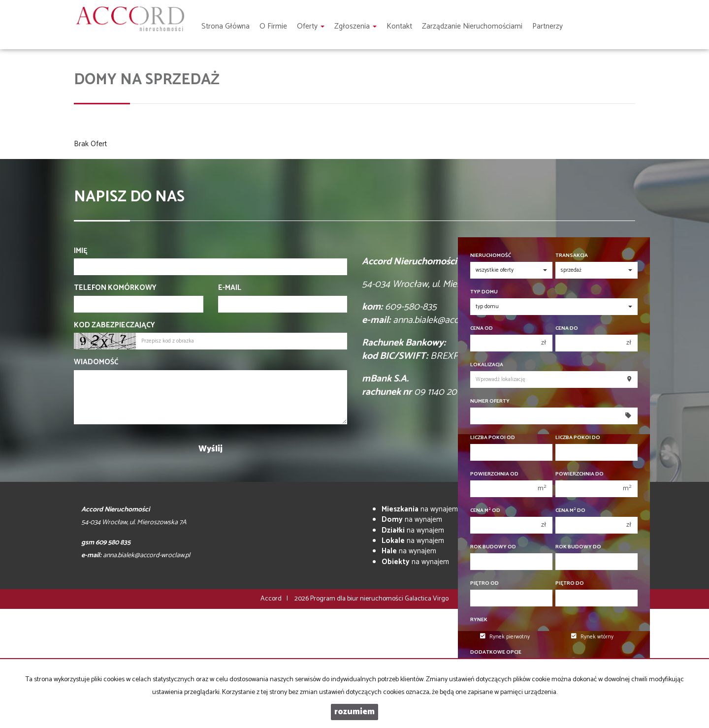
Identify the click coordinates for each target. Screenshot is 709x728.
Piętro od (484, 584)
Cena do (567, 329)
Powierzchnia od (494, 474)
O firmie (273, 26)
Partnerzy (548, 26)
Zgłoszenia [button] (355, 26)
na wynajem (420, 509)
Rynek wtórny (592, 637)
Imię (81, 251)
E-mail (230, 288)
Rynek (479, 620)
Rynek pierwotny (505, 637)
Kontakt (399, 26)
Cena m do (570, 511)
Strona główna (226, 26)
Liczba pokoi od (493, 438)
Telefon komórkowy (115, 288)
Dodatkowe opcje (496, 652)
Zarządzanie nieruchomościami (472, 26)
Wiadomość (96, 362)
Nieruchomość (491, 256)
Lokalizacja (487, 365)
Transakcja (572, 256)
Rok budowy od (493, 547)
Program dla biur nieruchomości (357, 599)
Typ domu (484, 292)
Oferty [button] (311, 26)
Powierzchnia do (580, 474)
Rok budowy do (578, 547)
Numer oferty (490, 401)
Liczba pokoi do (578, 438)
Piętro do (570, 584)
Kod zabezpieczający (114, 325)
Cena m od (485, 511)
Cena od (482, 329)
